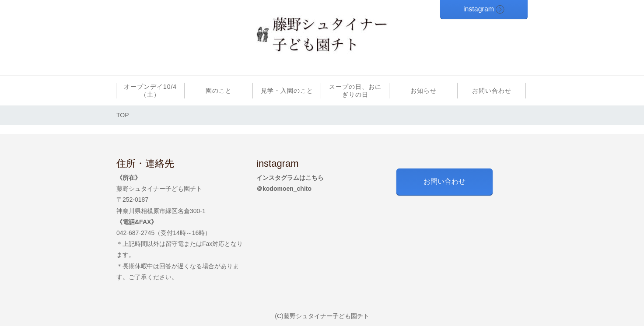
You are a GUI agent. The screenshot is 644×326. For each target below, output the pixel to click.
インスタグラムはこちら (290, 178)
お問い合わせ (444, 181)
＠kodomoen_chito (284, 189)
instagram (479, 9)
